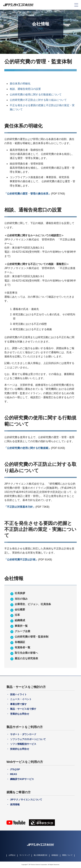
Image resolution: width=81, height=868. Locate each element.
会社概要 (20, 610)
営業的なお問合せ (20, 714)
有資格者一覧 (22, 647)
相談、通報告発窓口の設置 (25, 89)
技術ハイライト (18, 694)
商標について (67, 855)
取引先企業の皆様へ (26, 653)
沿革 (17, 615)
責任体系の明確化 (20, 84)
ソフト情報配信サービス (23, 744)
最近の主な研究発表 (26, 658)
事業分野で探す (18, 704)
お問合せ (12, 855)
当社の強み (21, 599)
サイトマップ (25, 855)
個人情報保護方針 (41, 855)
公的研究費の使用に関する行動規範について (36, 95)
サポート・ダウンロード (23, 734)
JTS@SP (15, 769)
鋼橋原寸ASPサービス (22, 779)
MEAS (14, 774)
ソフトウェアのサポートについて (28, 739)
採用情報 (15, 804)
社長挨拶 (20, 593)
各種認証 (20, 642)
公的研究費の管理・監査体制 (32, 637)
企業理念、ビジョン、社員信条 (33, 604)
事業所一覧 (21, 626)
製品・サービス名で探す (23, 709)
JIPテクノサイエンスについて (26, 800)
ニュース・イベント (21, 699)
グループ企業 (22, 631)
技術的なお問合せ (20, 749)
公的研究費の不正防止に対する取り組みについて (38, 100)
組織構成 (20, 620)
